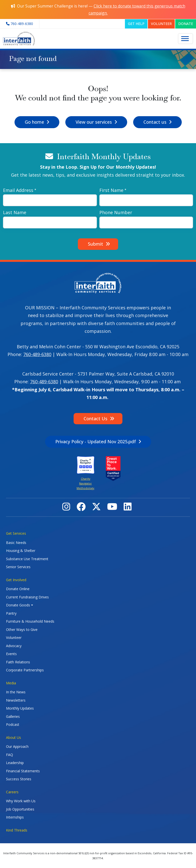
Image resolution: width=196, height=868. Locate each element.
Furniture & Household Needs (30, 621)
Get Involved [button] (16, 580)
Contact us (155, 122)
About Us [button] (14, 737)
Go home (34, 122)
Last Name (15, 212)
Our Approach (17, 746)
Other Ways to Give (22, 630)
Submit (95, 244)
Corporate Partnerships (25, 670)
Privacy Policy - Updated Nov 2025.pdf (96, 441)
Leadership (15, 763)
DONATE (186, 24)
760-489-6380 (37, 354)
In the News (16, 692)
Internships (15, 817)
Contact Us (95, 419)
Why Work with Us (21, 801)
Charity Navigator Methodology (85, 483)
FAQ (10, 755)
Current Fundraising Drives (27, 597)
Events (11, 654)
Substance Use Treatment (27, 559)
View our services (94, 122)
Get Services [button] (16, 533)
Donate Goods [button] (18, 605)
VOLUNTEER (161, 24)
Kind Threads (17, 830)
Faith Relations (18, 662)
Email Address (18, 190)
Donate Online (18, 589)
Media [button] (11, 683)
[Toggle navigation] (185, 39)
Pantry (11, 613)
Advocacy (14, 646)
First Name (111, 190)
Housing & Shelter (21, 551)
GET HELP (136, 24)
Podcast (13, 724)
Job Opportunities (20, 809)
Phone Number (116, 212)
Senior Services (18, 567)
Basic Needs (16, 543)
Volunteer (14, 638)
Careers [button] (12, 792)
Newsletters (16, 700)
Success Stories (19, 779)
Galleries (13, 716)
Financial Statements (23, 771)
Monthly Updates (20, 708)
